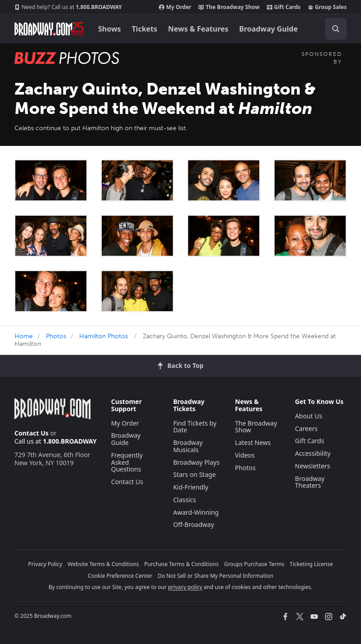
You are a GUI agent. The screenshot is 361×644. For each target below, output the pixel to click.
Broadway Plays (196, 462)
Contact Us (32, 433)
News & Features (198, 29)
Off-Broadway (194, 524)
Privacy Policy (45, 564)
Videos (245, 455)
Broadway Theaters (310, 482)
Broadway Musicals (188, 446)
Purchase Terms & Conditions (182, 564)
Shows (110, 29)
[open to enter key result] (336, 29)
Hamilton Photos (104, 336)
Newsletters (312, 466)
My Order (175, 7)
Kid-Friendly (191, 487)
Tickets (145, 29)
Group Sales (327, 7)
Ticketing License (311, 564)
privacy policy (185, 587)
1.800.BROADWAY (68, 7)
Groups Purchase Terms (254, 564)
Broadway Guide (268, 29)
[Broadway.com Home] (49, 29)
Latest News (253, 442)
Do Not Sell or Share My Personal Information (215, 576)
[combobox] (332, 29)
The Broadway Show (229, 7)
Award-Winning (196, 512)
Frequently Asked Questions (127, 462)
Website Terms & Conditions (103, 564)
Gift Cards (284, 7)
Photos (56, 336)
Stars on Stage (195, 474)
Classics (185, 500)
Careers (306, 429)
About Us (308, 416)
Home (24, 336)
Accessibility (313, 453)
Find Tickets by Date (195, 427)
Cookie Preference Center (120, 576)
